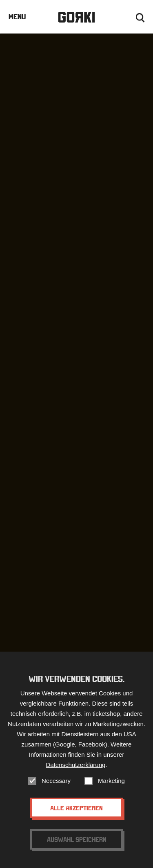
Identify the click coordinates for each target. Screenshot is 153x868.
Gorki (76, 17)
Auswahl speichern (77, 839)
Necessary (56, 781)
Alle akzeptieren (76, 808)
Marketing (111, 781)
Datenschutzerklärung (75, 765)
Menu (17, 17)
